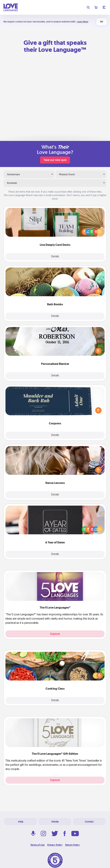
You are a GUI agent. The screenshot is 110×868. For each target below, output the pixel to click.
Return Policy (72, 845)
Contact (89, 822)
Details (55, 257)
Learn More (83, 22)
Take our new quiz (55, 160)
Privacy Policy (55, 845)
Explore (55, 634)
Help (21, 822)
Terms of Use (38, 845)
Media (55, 822)
